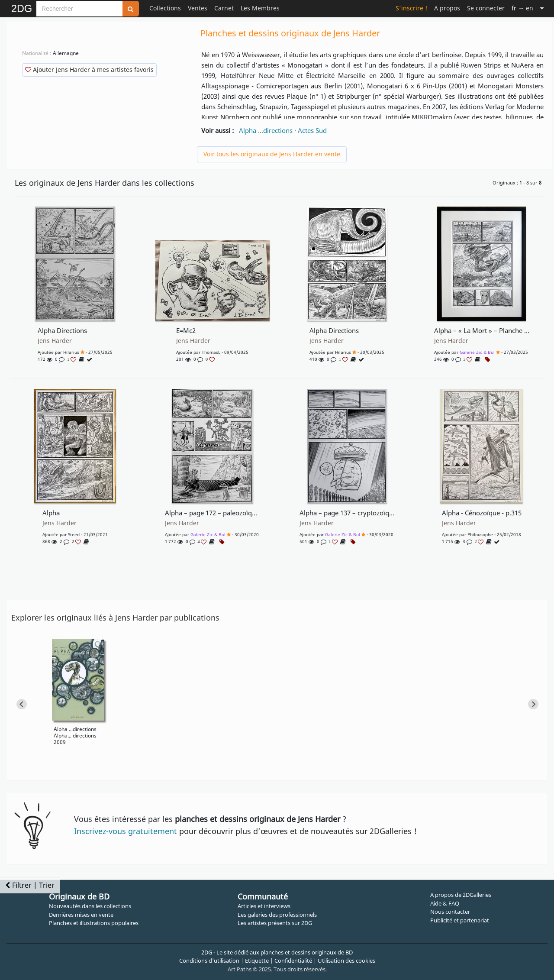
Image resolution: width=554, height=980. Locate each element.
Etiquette (257, 961)
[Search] (79, 9)
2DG (22, 9)
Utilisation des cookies (346, 961)
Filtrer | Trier (30, 885)
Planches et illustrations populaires (94, 923)
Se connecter (486, 8)
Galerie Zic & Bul (477, 352)
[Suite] (542, 8)
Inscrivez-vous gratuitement (126, 831)
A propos (447, 8)
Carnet (224, 8)
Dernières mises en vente (81, 915)
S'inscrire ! (411, 8)
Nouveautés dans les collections (90, 906)
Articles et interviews (264, 906)
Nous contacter (450, 912)
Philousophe (480, 534)
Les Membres (260, 8)
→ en (522, 8)
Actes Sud (312, 130)
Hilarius (71, 352)
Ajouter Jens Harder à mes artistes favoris (89, 70)
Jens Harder (55, 341)
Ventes (198, 8)
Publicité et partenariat (460, 920)
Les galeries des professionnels (277, 915)
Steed (74, 534)
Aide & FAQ (445, 903)
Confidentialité (293, 961)
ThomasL (211, 352)
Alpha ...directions (266, 130)
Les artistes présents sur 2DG (275, 923)
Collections (165, 8)
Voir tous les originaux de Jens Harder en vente (272, 154)
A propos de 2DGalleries (461, 895)
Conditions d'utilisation (209, 961)
